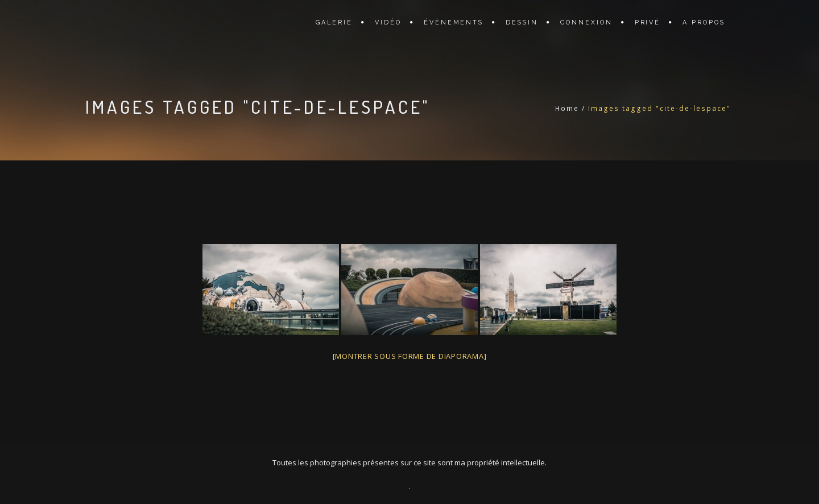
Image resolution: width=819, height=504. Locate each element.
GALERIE (334, 22)
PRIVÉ (648, 22)
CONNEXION (586, 22)
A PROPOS (704, 22)
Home (567, 108)
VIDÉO (388, 22)
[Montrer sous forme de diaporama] (410, 356)
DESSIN (522, 22)
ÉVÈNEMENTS (454, 22)
